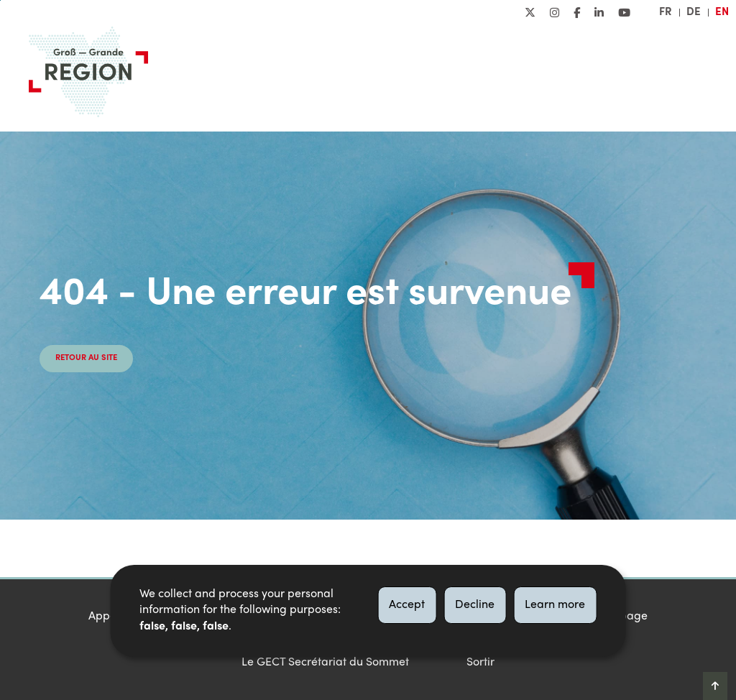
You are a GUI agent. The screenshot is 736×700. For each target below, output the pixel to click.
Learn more (555, 605)
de (694, 12)
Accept (407, 605)
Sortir (480, 663)
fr (666, 12)
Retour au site (86, 358)
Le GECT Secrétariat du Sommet (325, 663)
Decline (475, 605)
